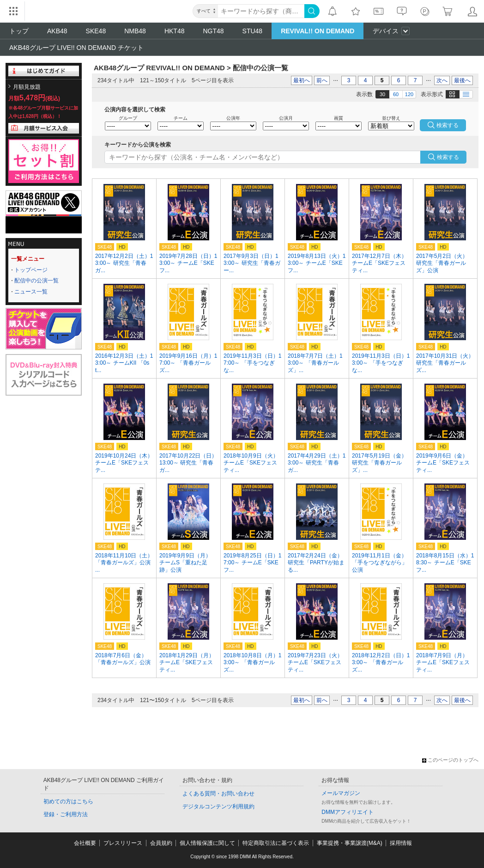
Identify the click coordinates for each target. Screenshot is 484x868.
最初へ (302, 80)
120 (409, 94)
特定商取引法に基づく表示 (276, 843)
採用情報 (401, 843)
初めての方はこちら (68, 801)
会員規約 (161, 843)
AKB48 (57, 31)
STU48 (253, 31)
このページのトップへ (450, 760)
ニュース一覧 (31, 292)
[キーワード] (261, 11)
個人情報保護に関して (207, 843)
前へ (322, 80)
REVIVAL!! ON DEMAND (318, 31)
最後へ (462, 80)
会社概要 (85, 843)
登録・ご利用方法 (66, 814)
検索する (448, 157)
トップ (19, 31)
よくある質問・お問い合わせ (218, 794)
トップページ (31, 270)
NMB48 (135, 31)
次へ (442, 80)
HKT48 (175, 31)
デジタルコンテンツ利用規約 (218, 807)
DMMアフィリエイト (348, 812)
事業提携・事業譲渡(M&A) (350, 843)
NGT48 (213, 31)
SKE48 (96, 31)
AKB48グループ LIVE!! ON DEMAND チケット (76, 48)
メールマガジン (341, 793)
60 (396, 94)
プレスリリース (123, 843)
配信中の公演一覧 (36, 281)
